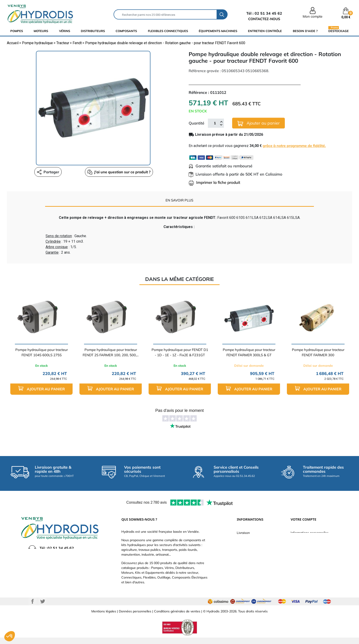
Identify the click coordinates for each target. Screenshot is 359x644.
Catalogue (244, 546)
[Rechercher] (165, 14)
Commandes (300, 546)
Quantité (196, 123)
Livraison (243, 533)
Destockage (339, 31)
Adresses (297, 560)
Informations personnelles (310, 533)
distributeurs (93, 31)
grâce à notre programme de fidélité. (294, 146)
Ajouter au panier (259, 123)
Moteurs (41, 31)
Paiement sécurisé (250, 540)
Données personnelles (135, 618)
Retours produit (302, 540)
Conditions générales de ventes (177, 618)
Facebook (33, 608)
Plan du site (245, 581)
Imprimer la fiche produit (214, 182)
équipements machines (218, 31)
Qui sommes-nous (250, 553)
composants (126, 31)
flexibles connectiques (168, 31)
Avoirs (295, 553)
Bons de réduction (304, 567)
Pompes (17, 31)
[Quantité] (215, 123)
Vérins (65, 31)
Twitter (43, 608)
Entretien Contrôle (265, 31)
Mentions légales (104, 618)
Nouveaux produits (250, 574)
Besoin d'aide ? (305, 31)
